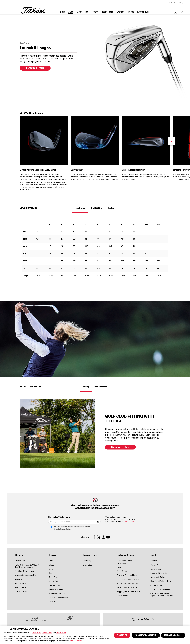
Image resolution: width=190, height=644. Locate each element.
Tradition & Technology (25, 571)
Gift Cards (53, 602)
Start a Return (122, 596)
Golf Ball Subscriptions (58, 598)
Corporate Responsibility (26, 575)
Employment (21, 584)
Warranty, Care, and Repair (128, 575)
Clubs (71, 12)
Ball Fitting (87, 561)
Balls (62, 12)
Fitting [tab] (86, 387)
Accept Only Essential (146, 635)
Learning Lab (143, 12)
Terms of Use (37, 633)
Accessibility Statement (160, 590)
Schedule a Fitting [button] (35, 68)
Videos (131, 12)
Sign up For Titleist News (59, 517)
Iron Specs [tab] (80, 208)
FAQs (119, 567)
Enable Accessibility (176, 3)
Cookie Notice (61, 633)
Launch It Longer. (35, 48)
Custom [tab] (111, 208)
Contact (19, 579)
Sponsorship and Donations (128, 584)
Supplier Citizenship (159, 573)
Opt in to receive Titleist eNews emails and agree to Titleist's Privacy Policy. (73, 528)
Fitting (96, 12)
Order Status (122, 571)
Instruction (53, 581)
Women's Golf (55, 586)
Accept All (122, 635)
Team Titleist (108, 12)
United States (143, 619)
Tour (87, 12)
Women (120, 12)
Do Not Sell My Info (165, 596)
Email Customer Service (127, 588)
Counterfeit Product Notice (128, 579)
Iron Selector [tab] (101, 387)
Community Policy (158, 577)
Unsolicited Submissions (161, 581)
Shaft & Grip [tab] (96, 208)
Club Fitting (88, 565)
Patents (154, 561)
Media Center (21, 588)
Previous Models (56, 590)
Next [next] (172, 141)
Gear (79, 12)
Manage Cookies (76, 641)
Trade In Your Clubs (57, 594)
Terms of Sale (21, 592)
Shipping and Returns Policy (128, 592)
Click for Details (129, 522)
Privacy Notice (47, 633)
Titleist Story (21, 561)
